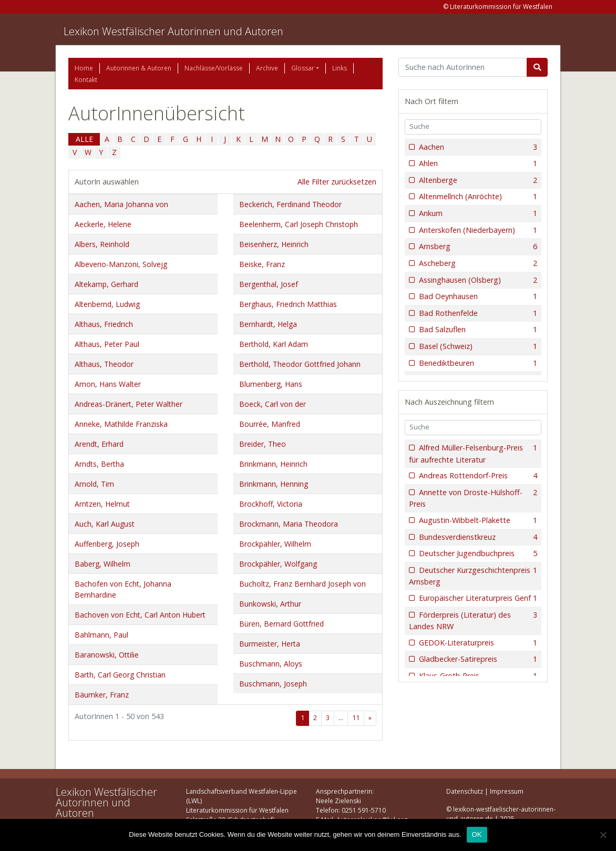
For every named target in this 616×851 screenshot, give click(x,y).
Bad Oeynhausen (477, 296)
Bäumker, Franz (102, 695)
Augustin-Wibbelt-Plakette (477, 520)
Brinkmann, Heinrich (273, 464)
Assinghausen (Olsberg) (477, 280)
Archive (267, 68)
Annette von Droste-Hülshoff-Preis (473, 498)
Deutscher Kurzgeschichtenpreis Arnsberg (473, 576)
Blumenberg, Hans (271, 384)
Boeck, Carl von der (273, 404)
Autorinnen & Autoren (139, 68)
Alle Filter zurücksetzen (337, 182)
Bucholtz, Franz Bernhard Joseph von (302, 584)
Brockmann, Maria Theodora (289, 524)
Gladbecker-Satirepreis (477, 659)
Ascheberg (477, 263)
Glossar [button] (303, 68)
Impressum (507, 791)
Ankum (477, 213)
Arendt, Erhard (99, 444)
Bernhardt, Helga (268, 324)
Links (340, 68)
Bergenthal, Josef (269, 284)
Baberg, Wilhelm (102, 564)
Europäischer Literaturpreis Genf (477, 598)
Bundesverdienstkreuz (477, 537)
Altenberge (477, 180)
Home (84, 68)
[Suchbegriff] (463, 67)
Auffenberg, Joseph (107, 544)
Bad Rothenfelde (477, 313)
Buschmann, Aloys (271, 664)
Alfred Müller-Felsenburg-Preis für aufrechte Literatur (473, 453)
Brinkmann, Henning (274, 484)
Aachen (477, 147)
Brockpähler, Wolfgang (278, 564)
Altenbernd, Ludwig (107, 304)
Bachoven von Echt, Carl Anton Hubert (140, 615)
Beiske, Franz (262, 264)
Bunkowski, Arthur (270, 604)
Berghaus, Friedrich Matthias (288, 304)
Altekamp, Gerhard (106, 284)
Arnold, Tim (94, 484)
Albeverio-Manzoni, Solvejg (121, 264)
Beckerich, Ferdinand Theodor (290, 204)
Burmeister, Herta (270, 644)
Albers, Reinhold (102, 244)
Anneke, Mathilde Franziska (121, 424)
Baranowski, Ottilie (107, 655)
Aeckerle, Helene (103, 224)
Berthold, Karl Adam (274, 344)
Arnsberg (477, 247)
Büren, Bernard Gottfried (281, 624)
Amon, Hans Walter (108, 384)
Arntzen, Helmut (102, 504)
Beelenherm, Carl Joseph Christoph (299, 224)
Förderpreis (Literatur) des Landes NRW (473, 621)
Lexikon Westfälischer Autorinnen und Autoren (173, 31)
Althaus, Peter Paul (107, 344)
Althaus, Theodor (104, 364)
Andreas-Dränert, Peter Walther (129, 404)
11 (356, 718)
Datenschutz (465, 791)
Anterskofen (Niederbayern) (477, 230)
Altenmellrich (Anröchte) (477, 197)
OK (477, 834)
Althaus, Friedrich (104, 324)
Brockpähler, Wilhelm (275, 544)
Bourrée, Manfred (270, 424)
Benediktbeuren (477, 363)
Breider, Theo (263, 444)
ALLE (84, 139)
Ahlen (477, 163)
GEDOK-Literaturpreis (477, 643)
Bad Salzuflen (477, 330)
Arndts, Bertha (99, 464)
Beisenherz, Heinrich (274, 244)
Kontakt (86, 80)
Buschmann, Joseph (273, 684)
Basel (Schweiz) (477, 346)
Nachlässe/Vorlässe (214, 68)
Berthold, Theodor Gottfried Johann (300, 364)
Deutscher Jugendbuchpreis (477, 553)
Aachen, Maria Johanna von (121, 204)
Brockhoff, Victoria (271, 504)
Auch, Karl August (105, 524)
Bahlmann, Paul (101, 635)
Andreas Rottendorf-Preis (477, 476)
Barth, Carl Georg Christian (120, 675)
